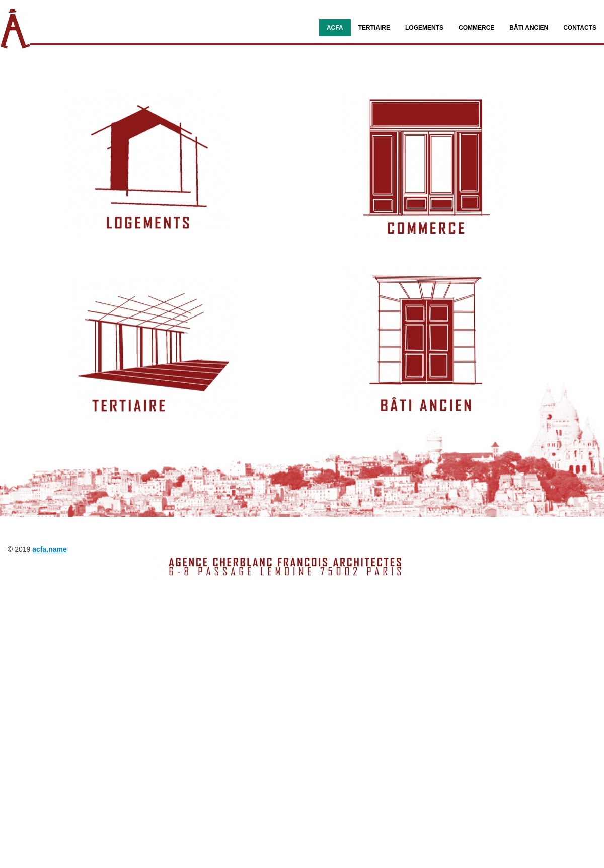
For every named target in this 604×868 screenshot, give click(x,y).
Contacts (580, 28)
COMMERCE (476, 28)
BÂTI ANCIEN (529, 28)
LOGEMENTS (424, 28)
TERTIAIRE (374, 28)
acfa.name (49, 549)
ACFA (335, 28)
